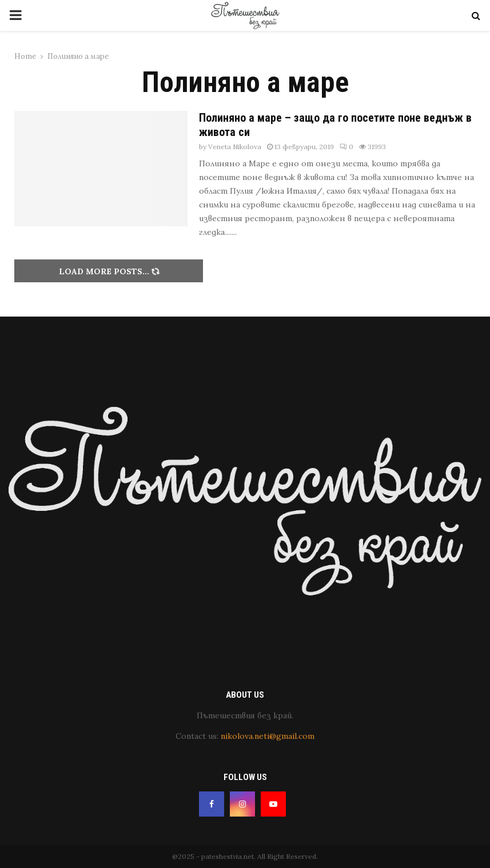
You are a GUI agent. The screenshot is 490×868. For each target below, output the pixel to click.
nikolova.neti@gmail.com (268, 736)
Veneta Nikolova (235, 147)
